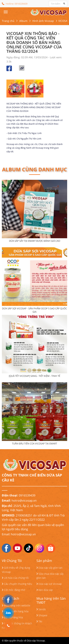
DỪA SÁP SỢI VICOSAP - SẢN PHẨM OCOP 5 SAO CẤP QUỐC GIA (34, 310)
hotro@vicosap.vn (24, 501)
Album (23, 21)
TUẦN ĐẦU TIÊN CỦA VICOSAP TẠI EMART (34, 444)
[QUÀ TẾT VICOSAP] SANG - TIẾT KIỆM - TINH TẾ (34, 376)
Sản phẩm (44, 561)
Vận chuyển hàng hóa (15, 611)
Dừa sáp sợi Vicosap (49, 584)
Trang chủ (8, 21)
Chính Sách (10, 599)
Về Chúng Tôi (12, 561)
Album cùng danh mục (34, 169)
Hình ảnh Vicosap (43, 21)
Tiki (39, 621)
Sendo (41, 609)
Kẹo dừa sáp (45, 590)
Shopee (42, 615)
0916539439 (21, 4)
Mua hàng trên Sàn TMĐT (51, 600)
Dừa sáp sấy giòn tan (49, 568)
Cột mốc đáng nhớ (13, 590)
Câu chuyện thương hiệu (17, 584)
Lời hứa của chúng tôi (15, 578)
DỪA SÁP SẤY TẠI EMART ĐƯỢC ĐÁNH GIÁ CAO (35, 241)
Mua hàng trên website (16, 605)
